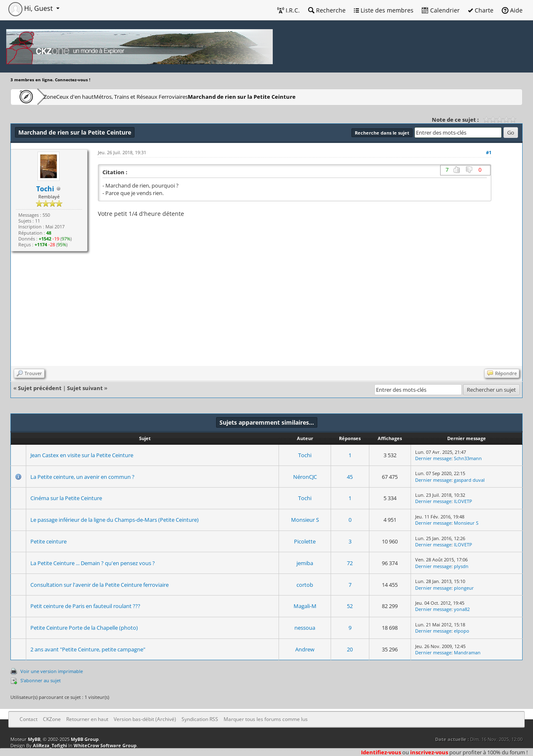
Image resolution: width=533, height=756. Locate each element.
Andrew (305, 649)
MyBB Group (85, 739)
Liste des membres (384, 10)
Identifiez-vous (381, 752)
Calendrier (441, 10)
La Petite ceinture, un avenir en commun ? (82, 477)
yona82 (462, 609)
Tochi (305, 455)
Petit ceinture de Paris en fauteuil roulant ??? (85, 606)
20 (350, 649)
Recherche (327, 10)
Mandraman (467, 652)
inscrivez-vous (429, 752)
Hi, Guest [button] (31, 8)
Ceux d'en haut (101, 96)
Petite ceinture (49, 541)
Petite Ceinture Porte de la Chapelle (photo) (84, 628)
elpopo (462, 631)
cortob (305, 585)
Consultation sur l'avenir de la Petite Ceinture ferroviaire (100, 585)
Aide (512, 10)
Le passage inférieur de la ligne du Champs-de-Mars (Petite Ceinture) (115, 520)
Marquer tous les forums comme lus (266, 719)
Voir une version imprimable (52, 671)
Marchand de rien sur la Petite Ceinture (287, 96)
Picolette (305, 541)
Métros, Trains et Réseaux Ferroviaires (180, 96)
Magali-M (305, 606)
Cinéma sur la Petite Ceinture (66, 498)
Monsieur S (305, 520)
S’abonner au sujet (41, 680)
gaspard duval (469, 480)
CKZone (59, 96)
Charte (481, 10)
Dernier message (433, 458)
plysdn (461, 566)
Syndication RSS (200, 719)
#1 (489, 152)
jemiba (305, 563)
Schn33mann (468, 458)
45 (350, 477)
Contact (29, 719)
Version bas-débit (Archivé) (145, 719)
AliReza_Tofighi (50, 745)
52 (350, 606)
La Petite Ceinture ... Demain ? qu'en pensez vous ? (93, 563)
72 (350, 563)
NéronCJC (305, 477)
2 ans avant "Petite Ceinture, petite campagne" (88, 649)
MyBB (34, 739)
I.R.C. (289, 10)
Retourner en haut (87, 719)
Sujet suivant (85, 388)
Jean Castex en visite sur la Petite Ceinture (82, 455)
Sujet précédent (40, 388)
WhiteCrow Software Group (105, 745)
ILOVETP (463, 501)
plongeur (464, 588)
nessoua (305, 628)
